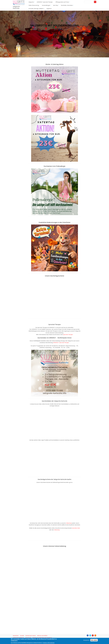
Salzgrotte (32, 2)
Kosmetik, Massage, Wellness (37, 9)
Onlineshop (69, 523)
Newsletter (16, 636)
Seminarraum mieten (31, 636)
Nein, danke (94, 640)
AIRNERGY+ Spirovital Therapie (45, 2)
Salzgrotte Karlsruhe (16, 7)
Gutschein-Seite (76, 528)
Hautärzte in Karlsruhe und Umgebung (42, 638)
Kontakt (22, 636)
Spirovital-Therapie (68, 334)
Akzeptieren (86, 640)
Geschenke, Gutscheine (68, 6)
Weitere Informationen (49, 643)
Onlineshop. (57, 530)
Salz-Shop (56, 6)
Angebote (49, 9)
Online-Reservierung (34, 5)
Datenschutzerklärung (18, 638)
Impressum (28, 638)
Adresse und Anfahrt (42, 636)
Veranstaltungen (47, 6)
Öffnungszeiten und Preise (63, 2)
